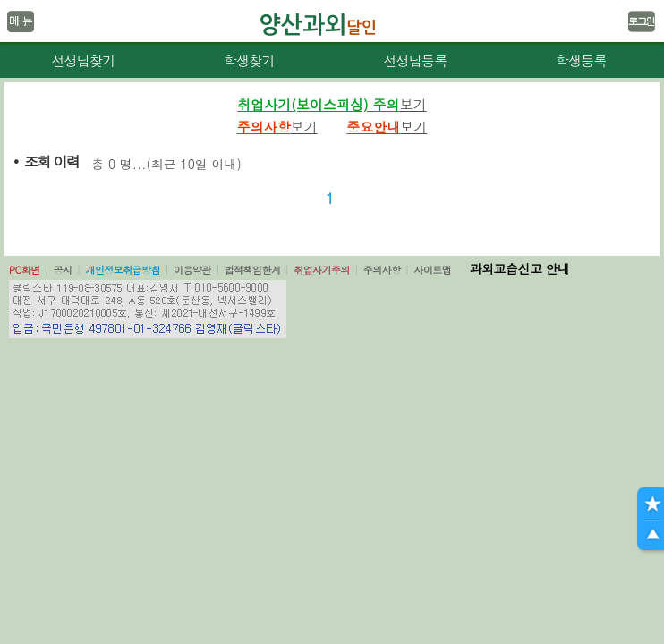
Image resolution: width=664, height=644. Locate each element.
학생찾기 (249, 60)
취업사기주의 (322, 270)
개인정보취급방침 (123, 270)
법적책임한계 (253, 270)
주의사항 (382, 270)
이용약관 (192, 270)
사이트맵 (432, 270)
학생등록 (581, 60)
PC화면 (25, 270)
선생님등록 (415, 60)
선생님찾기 (83, 60)
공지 (63, 270)
